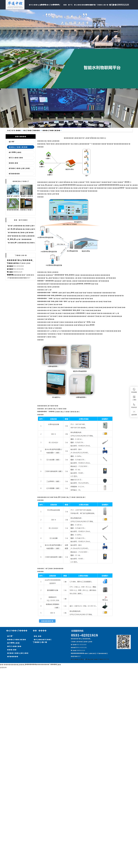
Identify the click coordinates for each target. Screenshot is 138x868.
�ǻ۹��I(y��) (15, 152)
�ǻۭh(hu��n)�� (16, 158)
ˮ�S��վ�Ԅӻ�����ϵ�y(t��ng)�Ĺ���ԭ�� (27, 243)
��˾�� (38, 636)
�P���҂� (90, 5)
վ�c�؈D (88, 659)
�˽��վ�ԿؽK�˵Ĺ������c (20, 239)
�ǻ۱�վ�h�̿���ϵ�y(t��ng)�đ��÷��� (25, 229)
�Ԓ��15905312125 (119, 5)
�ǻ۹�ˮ (12, 142)
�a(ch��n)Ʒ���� (46, 5)
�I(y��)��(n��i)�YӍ (79, 5)
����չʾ (57, 5)
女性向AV (3, 667)
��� (18, 130)
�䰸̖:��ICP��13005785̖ (100, 659)
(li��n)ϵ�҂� (102, 5)
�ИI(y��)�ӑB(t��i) (43, 639)
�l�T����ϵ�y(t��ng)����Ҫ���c (24, 236)
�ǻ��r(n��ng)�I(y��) (19, 168)
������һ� (47, 621)
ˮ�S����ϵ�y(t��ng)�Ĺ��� (21, 232)
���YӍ (68, 5)
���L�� (13, 163)
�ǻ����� (14, 174)
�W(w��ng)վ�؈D (78, 659)
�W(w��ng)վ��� (34, 5)
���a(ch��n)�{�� (51, 130)
